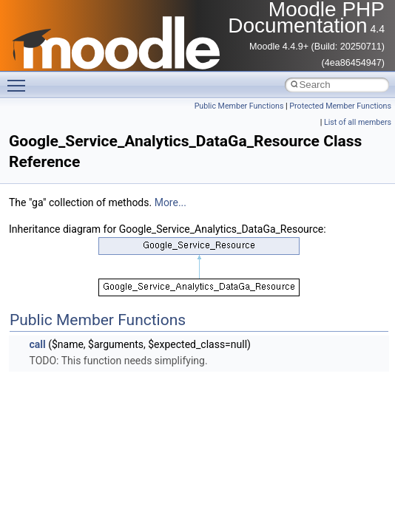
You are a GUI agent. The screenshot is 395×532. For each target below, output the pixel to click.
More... (171, 202)
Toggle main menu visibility (20, 79)
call (37, 344)
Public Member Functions (239, 106)
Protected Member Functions (340, 106)
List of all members (358, 122)
